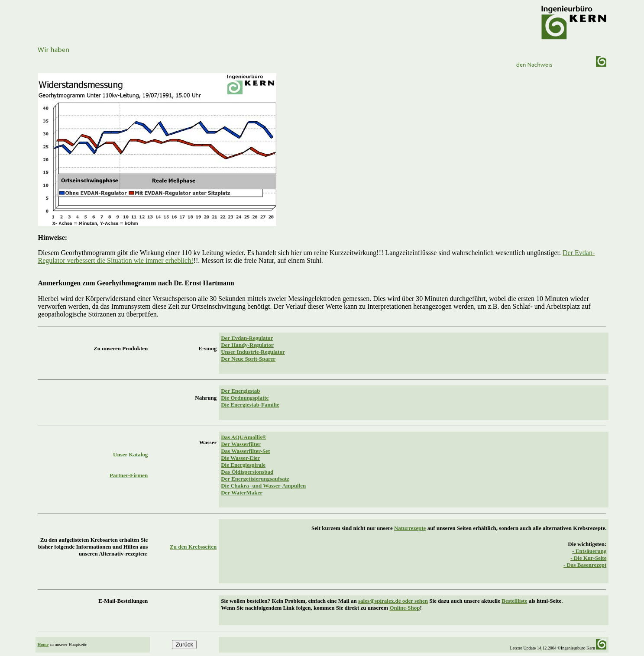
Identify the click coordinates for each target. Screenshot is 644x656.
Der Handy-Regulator (247, 345)
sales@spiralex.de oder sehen (393, 601)
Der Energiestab (240, 391)
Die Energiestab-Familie (250, 405)
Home (43, 645)
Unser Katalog (130, 454)
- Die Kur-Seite (588, 558)
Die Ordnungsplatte (245, 398)
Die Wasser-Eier (240, 458)
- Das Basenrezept (585, 565)
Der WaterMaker (242, 493)
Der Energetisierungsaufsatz (255, 479)
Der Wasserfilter (241, 444)
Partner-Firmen (129, 475)
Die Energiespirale (243, 465)
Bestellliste (514, 601)
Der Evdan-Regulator (247, 338)
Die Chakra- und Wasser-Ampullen (263, 486)
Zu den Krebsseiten (193, 547)
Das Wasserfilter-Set (245, 451)
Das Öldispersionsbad (247, 472)
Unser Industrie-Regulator (253, 352)
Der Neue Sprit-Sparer (248, 359)
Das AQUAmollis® (244, 437)
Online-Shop (405, 608)
